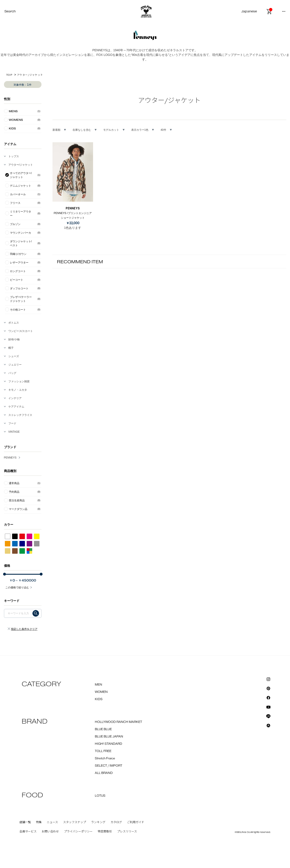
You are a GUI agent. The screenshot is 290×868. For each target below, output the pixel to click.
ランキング (98, 822)
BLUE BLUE (103, 729)
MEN (98, 685)
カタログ (116, 822)
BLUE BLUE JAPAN (109, 737)
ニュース (52, 822)
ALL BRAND (104, 773)
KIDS (99, 699)
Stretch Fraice (105, 758)
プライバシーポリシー (78, 832)
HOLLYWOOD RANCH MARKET (118, 722)
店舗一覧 (25, 822)
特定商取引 (105, 832)
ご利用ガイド (136, 822)
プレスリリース (127, 832)
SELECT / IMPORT (109, 766)
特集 (39, 822)
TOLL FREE (103, 751)
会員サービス (28, 832)
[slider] (5, 574)
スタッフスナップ (75, 822)
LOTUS (100, 796)
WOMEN (101, 692)
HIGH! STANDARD (109, 744)
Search (10, 11)
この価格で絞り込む (17, 588)
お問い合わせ (50, 832)
